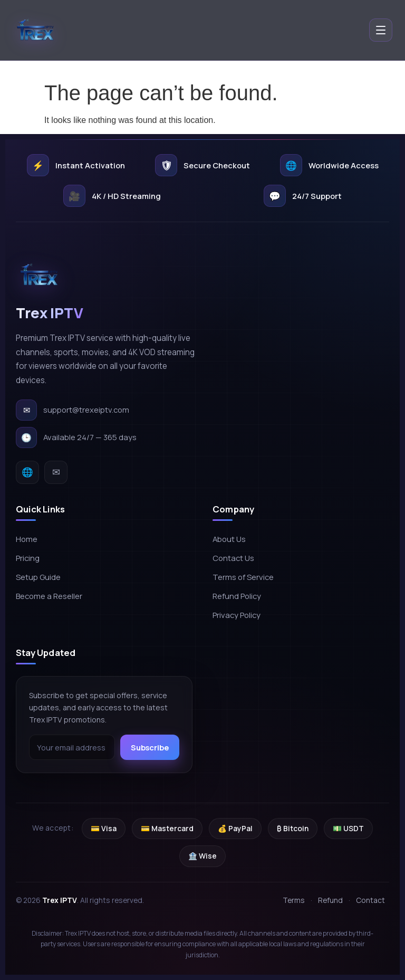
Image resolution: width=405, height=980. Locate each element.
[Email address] (72, 747)
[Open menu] (381, 32)
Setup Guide (38, 577)
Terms (294, 900)
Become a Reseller (49, 596)
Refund (330, 900)
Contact (370, 900)
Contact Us (233, 558)
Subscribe (150, 747)
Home (27, 539)
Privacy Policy (237, 615)
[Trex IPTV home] (37, 32)
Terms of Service (243, 577)
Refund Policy (237, 596)
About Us (229, 539)
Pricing (28, 558)
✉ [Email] (56, 472)
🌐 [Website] (27, 472)
